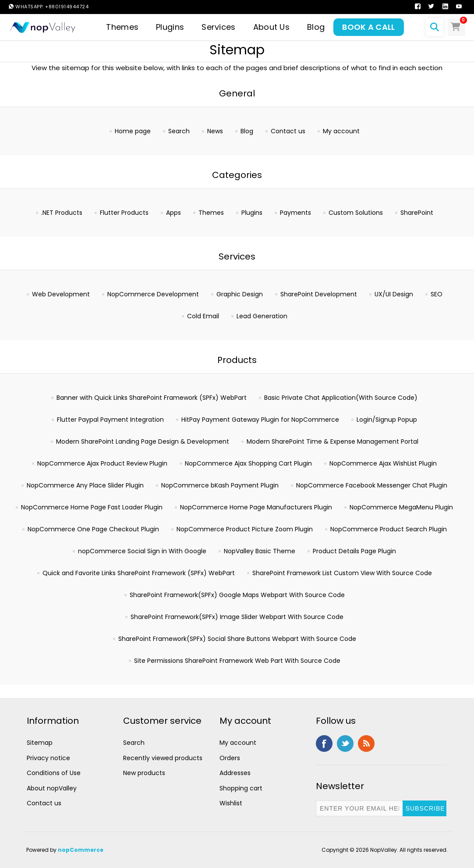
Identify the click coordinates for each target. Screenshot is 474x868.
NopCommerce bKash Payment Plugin (220, 485)
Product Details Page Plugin (354, 551)
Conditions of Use (54, 773)
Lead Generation (262, 316)
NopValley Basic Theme (260, 551)
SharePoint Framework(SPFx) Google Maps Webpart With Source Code (237, 595)
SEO (437, 294)
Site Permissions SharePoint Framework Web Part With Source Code (237, 661)
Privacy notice (48, 758)
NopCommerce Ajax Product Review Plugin (102, 463)
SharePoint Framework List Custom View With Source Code (342, 573)
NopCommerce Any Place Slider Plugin (85, 485)
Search (179, 131)
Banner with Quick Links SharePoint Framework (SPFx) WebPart (152, 398)
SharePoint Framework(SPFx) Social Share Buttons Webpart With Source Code (237, 639)
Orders (230, 758)
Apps (173, 213)
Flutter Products (124, 213)
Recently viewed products (163, 758)
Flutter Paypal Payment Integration (110, 420)
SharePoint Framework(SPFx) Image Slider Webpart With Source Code (237, 617)
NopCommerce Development (153, 294)
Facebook (324, 743)
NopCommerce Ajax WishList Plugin (383, 463)
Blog (247, 131)
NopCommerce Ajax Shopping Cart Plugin (248, 463)
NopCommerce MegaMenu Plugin (401, 507)
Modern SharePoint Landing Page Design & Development (143, 441)
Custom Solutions (356, 213)
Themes (211, 213)
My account (341, 131)
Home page (133, 131)
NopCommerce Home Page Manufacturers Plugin (256, 507)
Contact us (288, 131)
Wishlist (231, 803)
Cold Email (203, 316)
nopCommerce (81, 850)
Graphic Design (240, 294)
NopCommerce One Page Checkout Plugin (93, 529)
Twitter (345, 743)
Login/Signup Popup (387, 420)
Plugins (252, 213)
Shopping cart (241, 788)
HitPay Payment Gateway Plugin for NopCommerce (260, 420)
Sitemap (40, 743)
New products (144, 773)
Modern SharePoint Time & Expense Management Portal (333, 441)
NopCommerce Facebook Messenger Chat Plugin (372, 485)
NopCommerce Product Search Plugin (389, 529)
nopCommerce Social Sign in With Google (142, 551)
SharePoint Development (319, 294)
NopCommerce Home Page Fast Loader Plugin (92, 507)
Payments (295, 213)
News (215, 131)
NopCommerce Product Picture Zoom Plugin (245, 529)
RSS (366, 743)
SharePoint (417, 213)
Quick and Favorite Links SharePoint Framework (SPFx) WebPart (139, 573)
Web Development (61, 294)
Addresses (235, 773)
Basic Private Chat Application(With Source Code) (341, 398)
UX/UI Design (394, 294)
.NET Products (62, 213)
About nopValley (52, 788)
